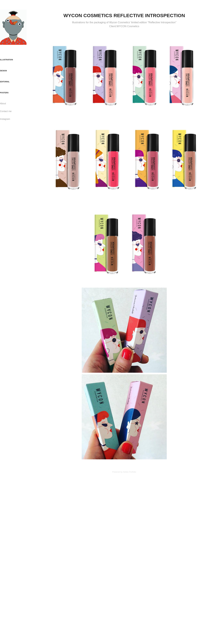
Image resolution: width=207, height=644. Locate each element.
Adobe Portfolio (130, 472)
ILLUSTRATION (6, 60)
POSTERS (4, 93)
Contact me (6, 111)
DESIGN (3, 71)
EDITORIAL (5, 82)
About (3, 103)
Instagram (5, 119)
